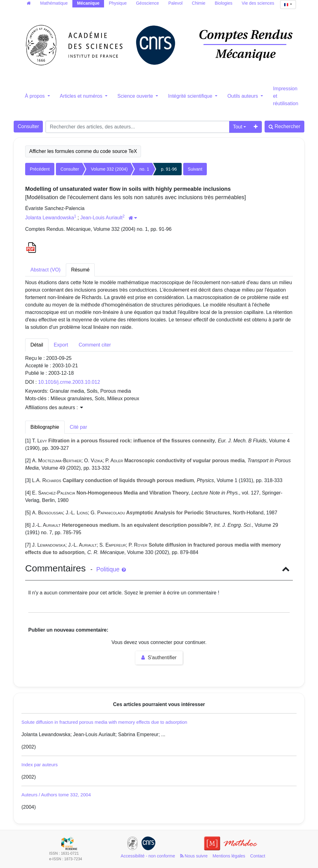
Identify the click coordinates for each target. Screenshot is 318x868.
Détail (37, 345)
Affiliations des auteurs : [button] (54, 407)
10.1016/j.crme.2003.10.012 (69, 382)
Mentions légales (229, 856)
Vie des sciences (258, 3)
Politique (111, 569)
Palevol (175, 3)
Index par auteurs (40, 765)
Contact (258, 856)
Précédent (40, 169)
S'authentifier (159, 658)
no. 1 (144, 169)
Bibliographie (45, 427)
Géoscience (148, 3)
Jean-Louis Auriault (101, 218)
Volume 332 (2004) (109, 169)
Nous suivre (194, 856)
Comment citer (95, 345)
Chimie (199, 3)
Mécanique (88, 3)
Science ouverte (136, 96)
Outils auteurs (243, 96)
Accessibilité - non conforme (148, 856)
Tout (238, 127)
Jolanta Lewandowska (50, 218)
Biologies (223, 3)
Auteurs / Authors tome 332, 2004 (56, 795)
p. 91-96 (169, 169)
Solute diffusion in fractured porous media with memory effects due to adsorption (104, 722)
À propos (35, 96)
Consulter (28, 126)
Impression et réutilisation (286, 96)
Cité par (79, 427)
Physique (118, 3)
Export (61, 345)
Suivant (195, 169)
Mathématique (54, 3)
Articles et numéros (82, 96)
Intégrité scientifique (191, 96)
